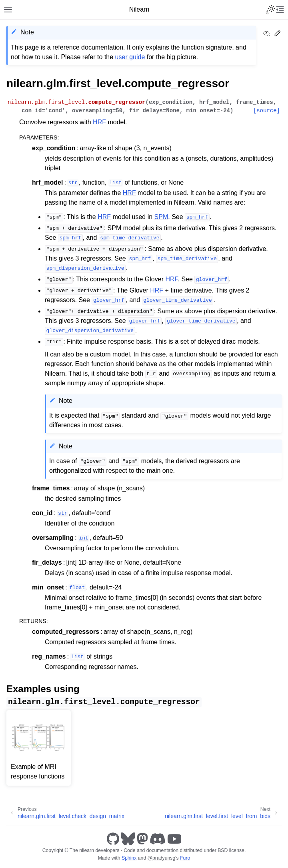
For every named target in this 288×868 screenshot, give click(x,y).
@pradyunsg (162, 858)
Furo (185, 858)
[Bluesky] (128, 839)
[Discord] (158, 839)
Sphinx (129, 858)
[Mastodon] (142, 839)
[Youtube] (174, 839)
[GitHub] (113, 839)
